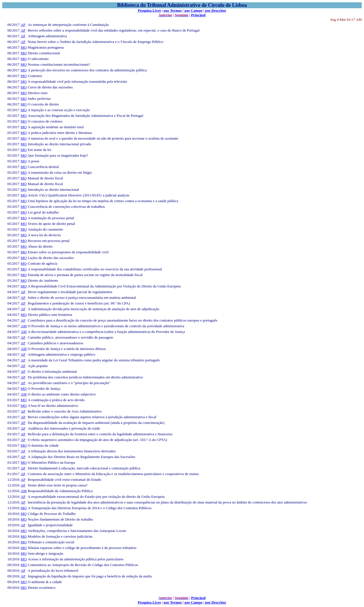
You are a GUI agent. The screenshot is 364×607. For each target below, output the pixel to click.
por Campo (194, 10)
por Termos (173, 10)
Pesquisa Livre (149, 10)
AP (23, 25)
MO (24, 47)
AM (24, 326)
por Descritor (216, 10)
